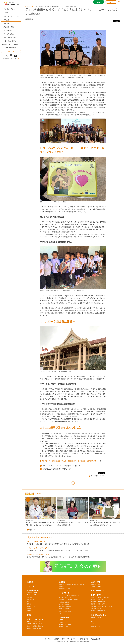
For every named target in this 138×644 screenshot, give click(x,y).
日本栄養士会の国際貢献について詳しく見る (56, 469)
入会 (99, 2)
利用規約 (56, 639)
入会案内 (30, 582)
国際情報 (29, 611)
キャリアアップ (9, 23)
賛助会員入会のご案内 (96, 617)
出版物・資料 (8, 30)
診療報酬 (61, 620)
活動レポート (62, 586)
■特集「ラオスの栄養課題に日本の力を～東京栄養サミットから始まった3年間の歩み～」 (70, 461)
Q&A (60, 613)
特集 (32, 6)
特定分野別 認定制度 (64, 602)
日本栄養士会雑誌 (95, 584)
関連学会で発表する (64, 609)
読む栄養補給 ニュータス (11, 59)
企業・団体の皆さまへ (11, 41)
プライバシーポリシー (69, 639)
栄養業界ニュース (95, 626)
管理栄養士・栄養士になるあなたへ (100, 604)
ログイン (111, 2)
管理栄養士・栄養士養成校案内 (99, 602)
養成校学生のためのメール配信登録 (100, 597)
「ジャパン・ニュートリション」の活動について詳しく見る (61, 466)
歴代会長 (29, 604)
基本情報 (29, 609)
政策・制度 (30, 597)
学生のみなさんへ (9, 34)
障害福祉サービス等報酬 (65, 624)
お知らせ (93, 624)
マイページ (31, 586)
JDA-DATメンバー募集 (64, 589)
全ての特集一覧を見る (97, 476)
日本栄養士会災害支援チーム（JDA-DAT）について (72, 584)
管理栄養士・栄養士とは (97, 599)
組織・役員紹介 (31, 599)
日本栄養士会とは (9, 9)
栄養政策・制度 (9, 27)
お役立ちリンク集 (63, 627)
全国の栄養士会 (31, 606)
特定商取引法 (96, 639)
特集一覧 (31, 530)
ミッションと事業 (31, 595)
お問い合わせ (84, 639)
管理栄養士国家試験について (98, 611)
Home (27, 6)
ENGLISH (11, 52)
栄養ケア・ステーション (11, 16)
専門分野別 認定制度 (64, 604)
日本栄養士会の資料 (96, 586)
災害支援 (6, 20)
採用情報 (48, 639)
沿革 (28, 602)
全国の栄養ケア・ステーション (35, 624)
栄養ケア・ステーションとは (34, 621)
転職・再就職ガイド (10, 38)
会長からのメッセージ (33, 593)
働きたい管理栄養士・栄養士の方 (35, 626)
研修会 (6, 13)
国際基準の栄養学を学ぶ (65, 611)
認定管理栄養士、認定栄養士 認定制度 (68, 600)
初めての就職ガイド (96, 609)
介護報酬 (61, 622)
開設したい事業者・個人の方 (34, 628)
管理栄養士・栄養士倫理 (65, 607)
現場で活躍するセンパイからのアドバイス (101, 606)
